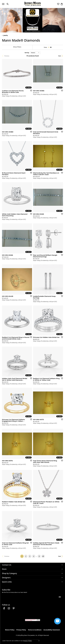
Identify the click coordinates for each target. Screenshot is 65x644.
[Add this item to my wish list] (30, 91)
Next (60, 56)
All (43, 556)
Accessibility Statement (52, 630)
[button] (8, 4)
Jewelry (6, 35)
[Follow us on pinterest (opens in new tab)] (14, 608)
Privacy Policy (21, 630)
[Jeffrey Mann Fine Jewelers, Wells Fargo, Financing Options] (33, 620)
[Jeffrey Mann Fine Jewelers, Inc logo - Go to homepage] (32, 4)
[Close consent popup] (39, 641)
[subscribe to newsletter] (60, 597)
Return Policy (10, 630)
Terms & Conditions (35, 630)
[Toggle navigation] (3, 4)
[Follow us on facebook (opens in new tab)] (4, 608)
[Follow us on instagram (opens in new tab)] (9, 608)
